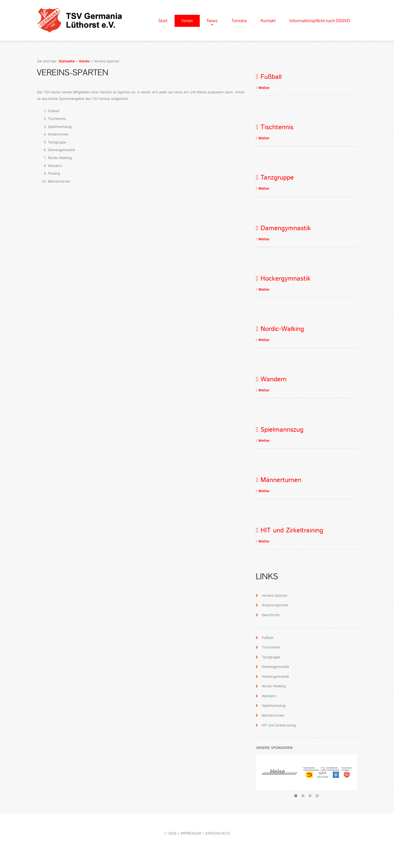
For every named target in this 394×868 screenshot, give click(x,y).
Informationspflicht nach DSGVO (320, 21)
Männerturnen (279, 480)
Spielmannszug (280, 430)
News (212, 21)
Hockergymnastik (283, 279)
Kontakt (268, 21)
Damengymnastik (283, 228)
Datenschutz (218, 833)
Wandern (271, 379)
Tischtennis (275, 127)
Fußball (269, 77)
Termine (239, 21)
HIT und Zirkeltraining (289, 530)
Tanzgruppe (275, 178)
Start (163, 21)
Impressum (191, 833)
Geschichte (271, 615)
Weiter (263, 88)
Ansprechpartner (275, 605)
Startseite (67, 61)
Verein (187, 21)
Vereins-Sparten (275, 596)
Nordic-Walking (280, 329)
